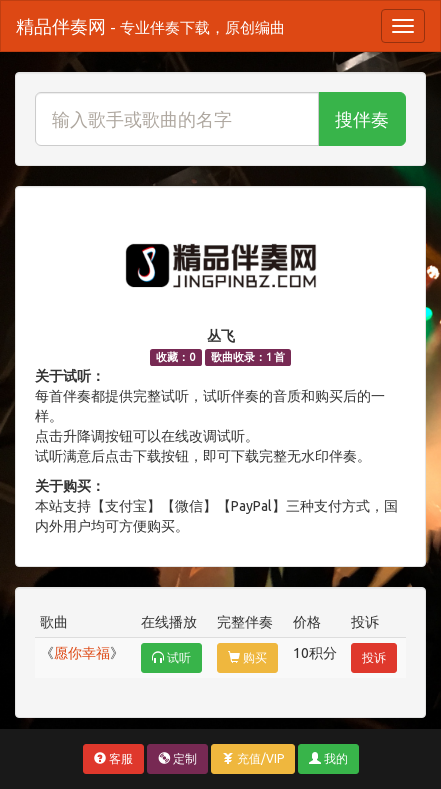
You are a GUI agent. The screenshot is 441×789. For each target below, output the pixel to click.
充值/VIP (253, 758)
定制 (177, 758)
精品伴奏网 (150, 26)
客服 (113, 758)
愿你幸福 (82, 653)
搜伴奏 (362, 119)
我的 (328, 758)
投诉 (374, 657)
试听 (171, 657)
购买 (247, 657)
